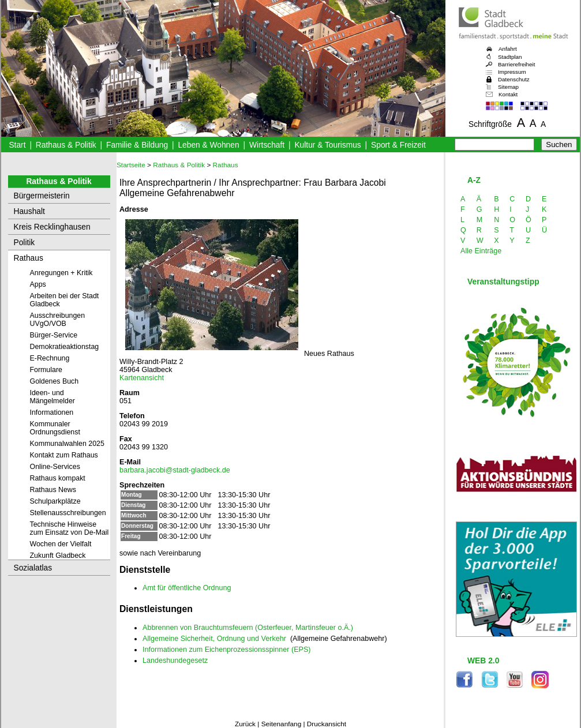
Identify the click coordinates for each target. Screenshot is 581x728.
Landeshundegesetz (175, 661)
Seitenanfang (282, 724)
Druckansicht (327, 724)
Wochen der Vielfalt (61, 544)
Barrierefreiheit (516, 64)
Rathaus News (53, 490)
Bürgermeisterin (42, 196)
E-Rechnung (50, 358)
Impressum (512, 72)
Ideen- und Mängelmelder (53, 397)
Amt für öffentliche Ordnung (187, 588)
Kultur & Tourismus (327, 145)
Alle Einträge (481, 251)
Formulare (46, 370)
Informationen (52, 412)
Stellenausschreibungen (68, 513)
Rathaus (29, 258)
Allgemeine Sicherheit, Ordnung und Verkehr (214, 639)
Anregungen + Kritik (61, 273)
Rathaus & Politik (66, 145)
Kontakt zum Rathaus (64, 455)
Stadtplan (510, 57)
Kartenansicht (142, 378)
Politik (25, 243)
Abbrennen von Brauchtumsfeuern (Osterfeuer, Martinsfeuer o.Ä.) (248, 628)
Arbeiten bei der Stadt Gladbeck (65, 300)
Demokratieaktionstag (65, 347)
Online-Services (55, 467)
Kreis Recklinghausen (52, 227)
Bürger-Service (54, 335)
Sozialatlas (33, 568)
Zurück (245, 724)
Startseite (131, 165)
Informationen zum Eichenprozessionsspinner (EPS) (227, 650)
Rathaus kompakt (58, 478)
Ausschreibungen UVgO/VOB (58, 320)
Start (17, 145)
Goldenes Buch (55, 381)
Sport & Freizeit (398, 145)
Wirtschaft (267, 145)
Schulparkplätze (55, 501)
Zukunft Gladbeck (58, 556)
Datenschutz (514, 79)
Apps (38, 284)
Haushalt (29, 211)
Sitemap (508, 87)
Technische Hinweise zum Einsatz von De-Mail (70, 528)
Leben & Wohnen (208, 145)
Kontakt (508, 94)
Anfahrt (508, 49)
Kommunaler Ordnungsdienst (55, 428)
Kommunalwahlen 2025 (67, 444)
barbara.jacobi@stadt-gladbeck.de (175, 470)
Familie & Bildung (137, 145)
